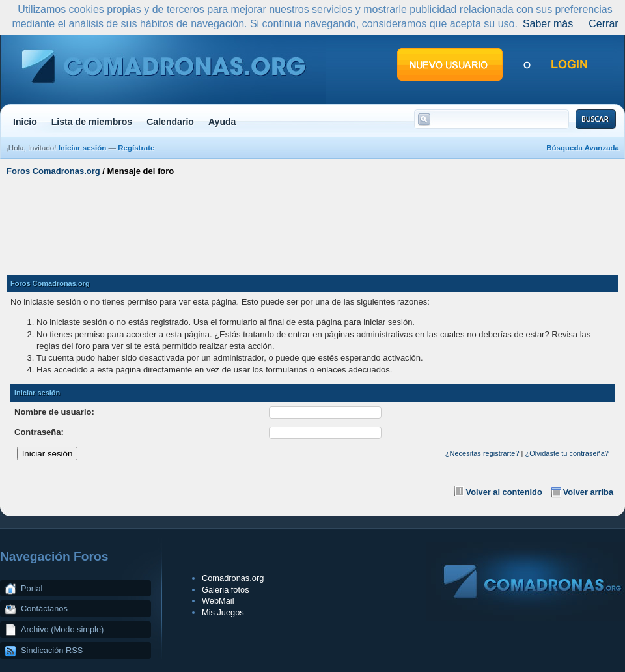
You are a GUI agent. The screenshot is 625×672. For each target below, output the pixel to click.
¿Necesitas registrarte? (482, 453)
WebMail (218, 601)
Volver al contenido (504, 492)
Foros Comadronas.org (53, 171)
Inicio (25, 122)
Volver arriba (588, 492)
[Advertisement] (313, 220)
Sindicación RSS (52, 650)
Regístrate (136, 148)
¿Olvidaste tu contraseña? (567, 453)
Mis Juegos (223, 612)
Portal (32, 588)
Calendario (170, 122)
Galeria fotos (226, 590)
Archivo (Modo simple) (62, 629)
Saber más (548, 24)
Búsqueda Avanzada (583, 148)
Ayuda (222, 122)
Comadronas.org (233, 578)
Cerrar (603, 24)
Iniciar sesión (83, 148)
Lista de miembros (92, 122)
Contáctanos (44, 609)
